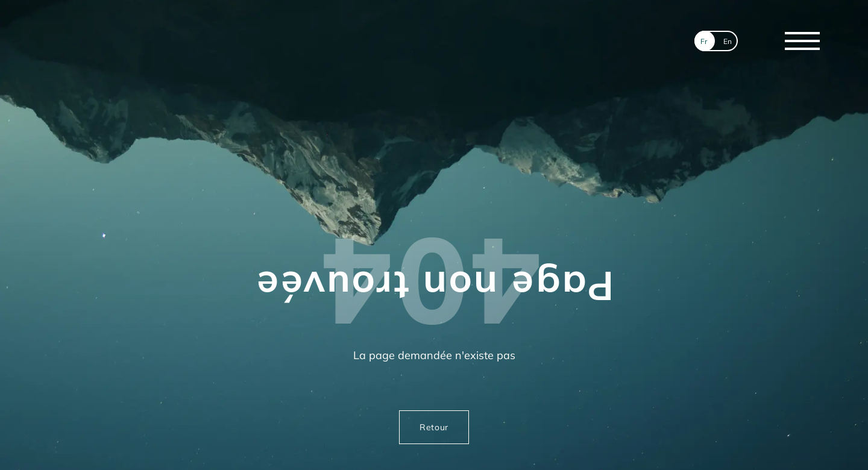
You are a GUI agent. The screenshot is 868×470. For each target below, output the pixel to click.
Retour (434, 427)
